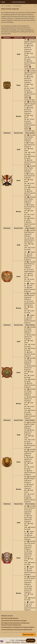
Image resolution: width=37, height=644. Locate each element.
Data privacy (16, 642)
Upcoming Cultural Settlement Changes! (14, 621)
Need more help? (28, 635)
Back (3, 2)
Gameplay (8, 6)
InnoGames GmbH (24, 640)
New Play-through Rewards (10, 618)
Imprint (8, 642)
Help (2, 6)
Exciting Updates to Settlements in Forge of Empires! (18, 627)
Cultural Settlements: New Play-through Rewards (17, 630)
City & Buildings (17, 6)
